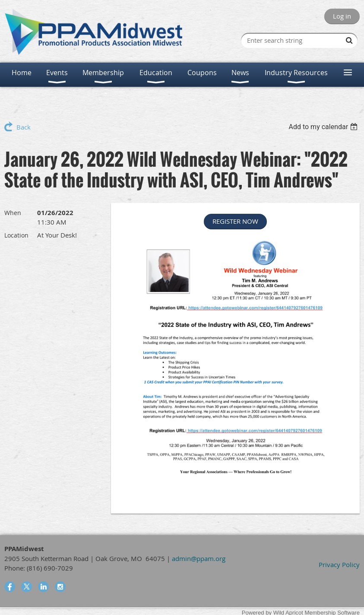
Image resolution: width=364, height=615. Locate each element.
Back (24, 127)
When (13, 213)
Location (16, 235)
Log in (342, 16)
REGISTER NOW (235, 221)
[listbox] (324, 127)
